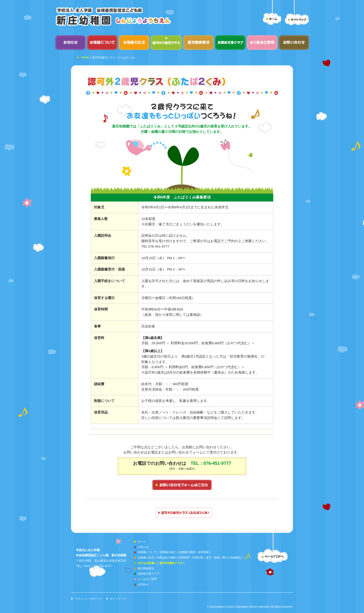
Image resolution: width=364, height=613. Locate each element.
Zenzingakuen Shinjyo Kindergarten (229, 607)
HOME (85, 57)
